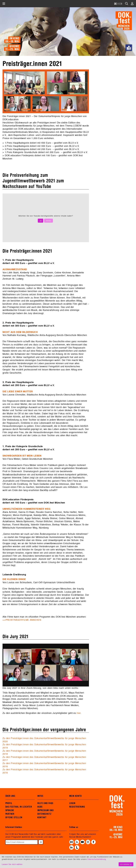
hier (79, 713)
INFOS (40, 796)
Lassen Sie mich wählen (12, 864)
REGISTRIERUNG (77, 807)
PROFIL (9, 803)
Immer (49, 221)
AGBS (40, 807)
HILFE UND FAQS (45, 803)
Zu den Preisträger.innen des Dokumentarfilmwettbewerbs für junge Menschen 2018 (44, 752)
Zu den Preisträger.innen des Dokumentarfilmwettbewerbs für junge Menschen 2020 (44, 740)
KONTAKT (42, 818)
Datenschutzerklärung (97, 859)
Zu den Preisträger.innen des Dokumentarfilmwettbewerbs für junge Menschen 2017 (44, 759)
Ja (41, 221)
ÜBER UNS (10, 796)
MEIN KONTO (75, 796)
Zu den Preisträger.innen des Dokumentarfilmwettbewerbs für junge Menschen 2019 (44, 746)
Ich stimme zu (126, 864)
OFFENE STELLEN (14, 818)
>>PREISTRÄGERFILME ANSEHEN (22, 620)
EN (121, 4)
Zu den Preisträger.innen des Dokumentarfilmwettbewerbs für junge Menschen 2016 (44, 765)
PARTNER (10, 814)
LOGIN (72, 803)
